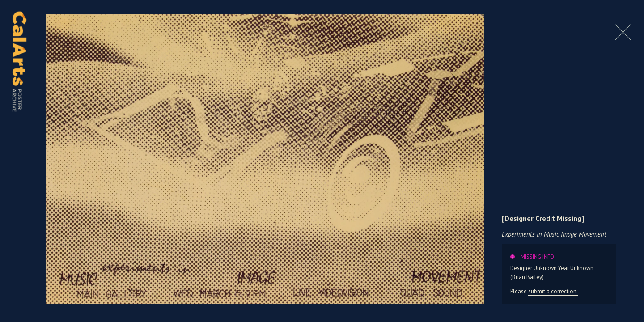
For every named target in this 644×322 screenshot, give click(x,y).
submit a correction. (553, 291)
